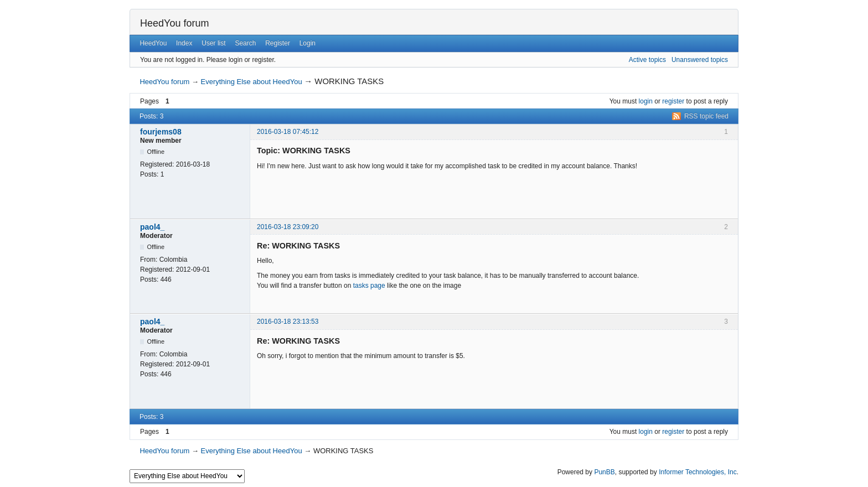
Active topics (647, 60)
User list (213, 43)
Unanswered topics (700, 60)
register (673, 101)
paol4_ (152, 227)
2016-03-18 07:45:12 (288, 132)
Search (245, 43)
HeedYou (153, 43)
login (646, 101)
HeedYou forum (174, 23)
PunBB (604, 472)
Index (184, 43)
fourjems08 (161, 132)
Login (308, 43)
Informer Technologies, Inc (698, 472)
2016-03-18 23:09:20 (288, 227)
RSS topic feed (706, 116)
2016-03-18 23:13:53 (288, 322)
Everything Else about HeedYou (252, 82)
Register (278, 43)
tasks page (369, 286)
